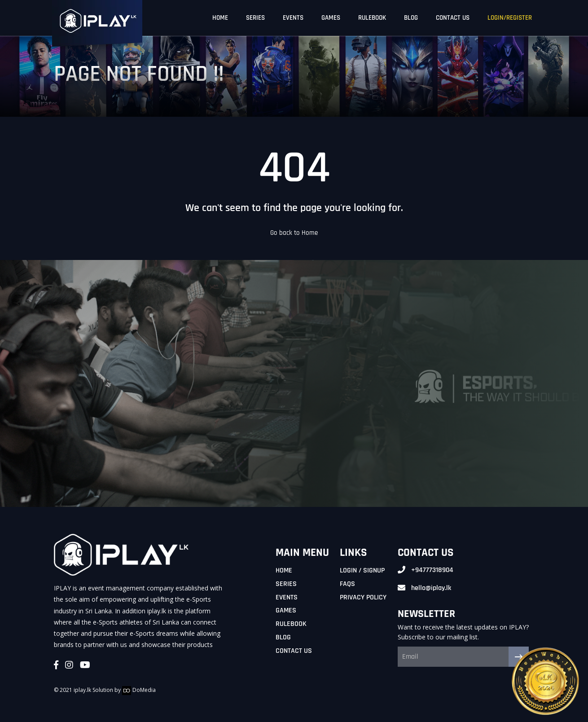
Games (286, 610)
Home (284, 570)
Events (287, 597)
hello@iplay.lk (431, 588)
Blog (283, 637)
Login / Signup (362, 570)
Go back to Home (294, 233)
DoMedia (139, 690)
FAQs (347, 584)
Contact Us (294, 651)
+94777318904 (432, 570)
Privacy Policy (363, 597)
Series (286, 584)
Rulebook (291, 624)
